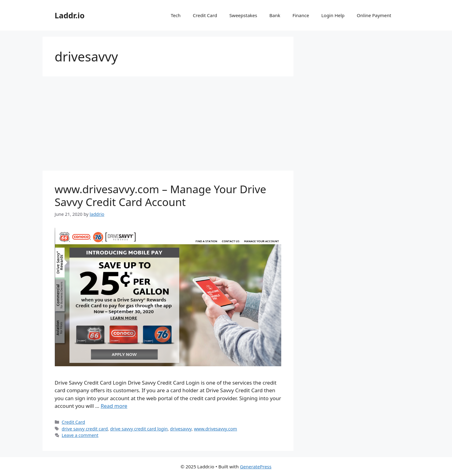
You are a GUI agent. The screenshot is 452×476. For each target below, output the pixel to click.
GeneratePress (256, 467)
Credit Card (205, 15)
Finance (301, 15)
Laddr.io (70, 15)
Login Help (333, 15)
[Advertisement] (168, 125)
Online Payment (374, 15)
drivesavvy (181, 429)
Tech (176, 15)
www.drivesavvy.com (216, 429)
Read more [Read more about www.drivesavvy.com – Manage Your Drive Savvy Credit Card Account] (114, 406)
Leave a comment (80, 435)
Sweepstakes (243, 15)
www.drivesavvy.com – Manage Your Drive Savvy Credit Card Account (161, 196)
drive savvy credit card (85, 429)
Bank (275, 15)
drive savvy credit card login (139, 429)
